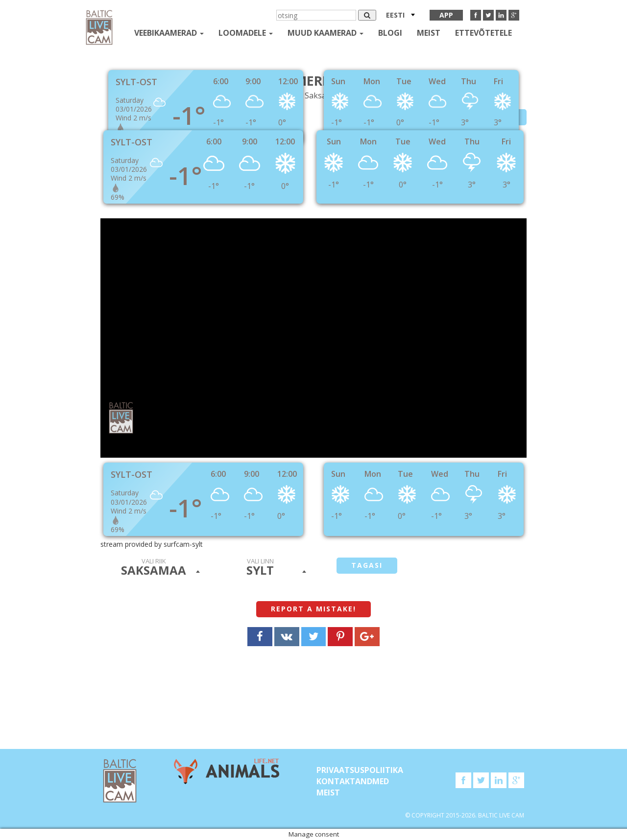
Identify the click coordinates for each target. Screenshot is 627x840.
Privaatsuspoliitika (360, 770)
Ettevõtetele (483, 33)
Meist (429, 33)
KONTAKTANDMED (353, 781)
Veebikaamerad (169, 33)
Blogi (390, 33)
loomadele (246, 33)
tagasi (367, 565)
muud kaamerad (326, 33)
